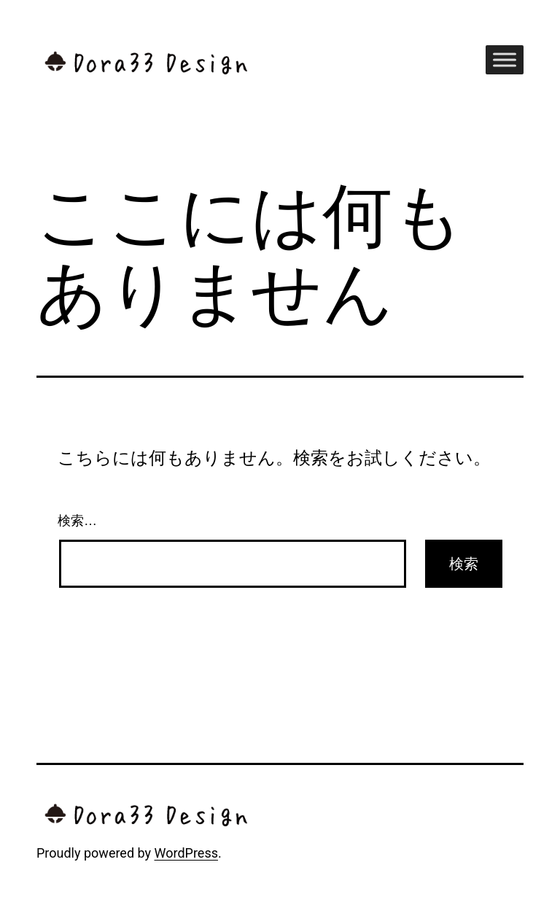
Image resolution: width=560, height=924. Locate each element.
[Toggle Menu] (505, 59)
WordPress (186, 853)
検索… (77, 521)
